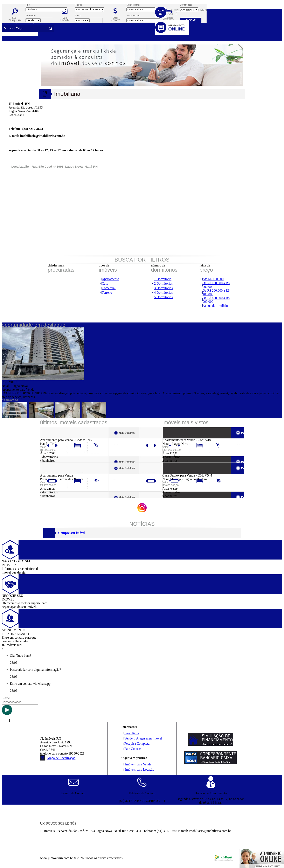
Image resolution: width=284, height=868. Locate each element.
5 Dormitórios (163, 297)
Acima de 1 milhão (215, 306)
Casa (105, 283)
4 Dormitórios (163, 293)
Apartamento (110, 279)
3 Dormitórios (163, 288)
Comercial (109, 288)
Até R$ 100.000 (213, 279)
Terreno (107, 293)
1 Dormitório (163, 279)
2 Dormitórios (163, 283)
